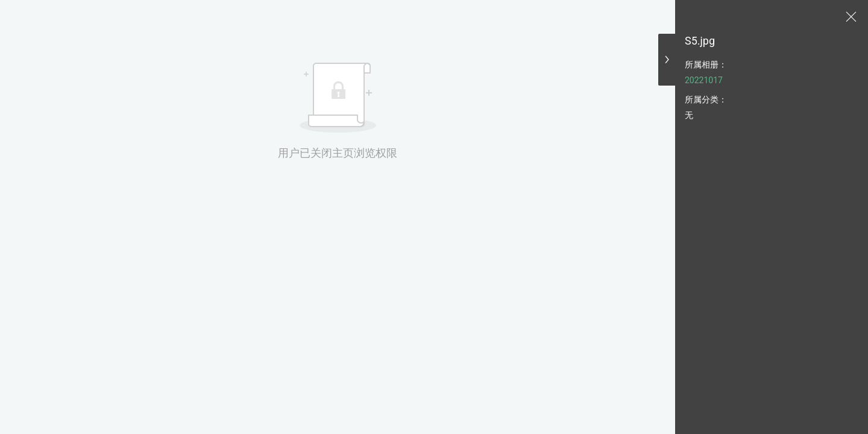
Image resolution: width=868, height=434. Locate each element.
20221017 (704, 80)
